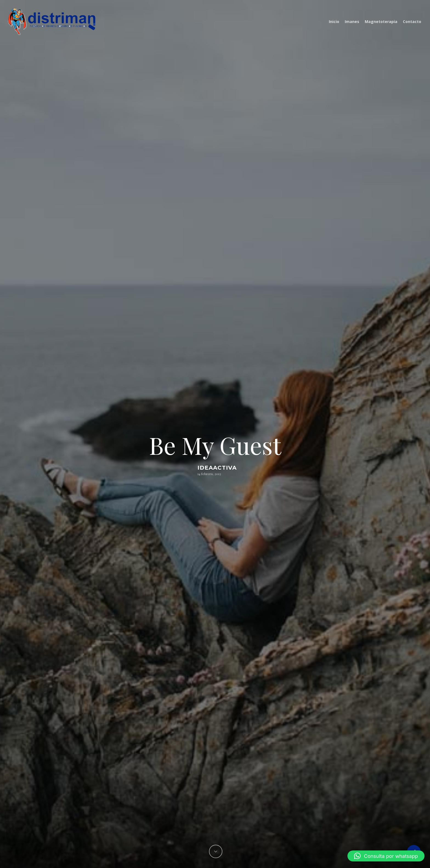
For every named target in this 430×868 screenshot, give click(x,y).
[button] (386, 856)
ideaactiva (217, 468)
